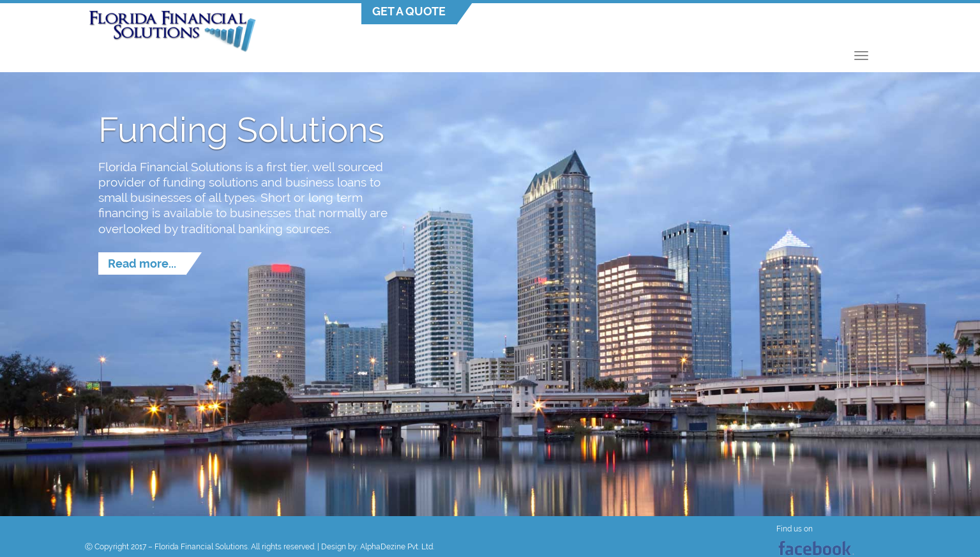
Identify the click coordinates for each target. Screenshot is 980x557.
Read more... (142, 263)
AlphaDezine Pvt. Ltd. (397, 547)
